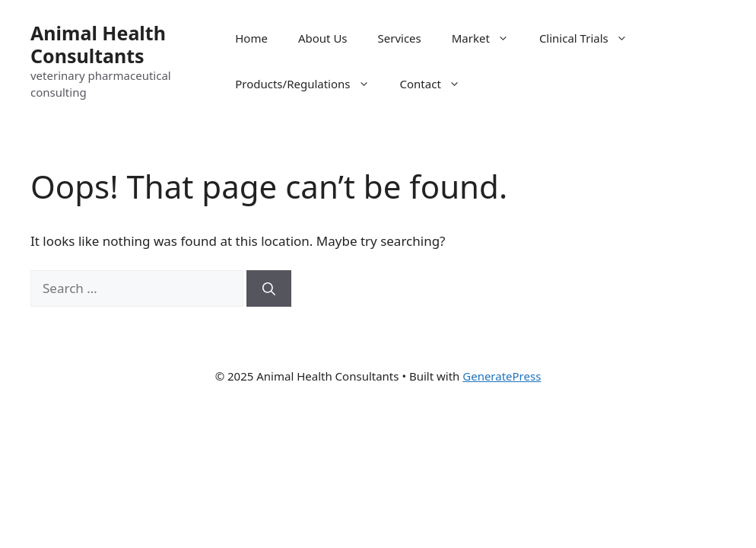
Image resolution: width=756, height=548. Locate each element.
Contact (438, 84)
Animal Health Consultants (98, 44)
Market (488, 38)
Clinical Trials (591, 38)
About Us (323, 38)
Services (400, 38)
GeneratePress (502, 376)
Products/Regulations (310, 84)
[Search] (269, 288)
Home (251, 38)
